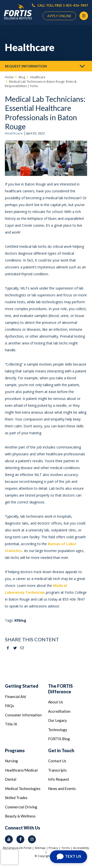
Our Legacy (58, 720)
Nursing (11, 761)
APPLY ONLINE (59, 16)
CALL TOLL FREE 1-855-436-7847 (60, 5)
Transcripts (57, 770)
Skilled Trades (16, 798)
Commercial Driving (21, 807)
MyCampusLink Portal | (19, 848)
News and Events (62, 789)
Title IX (11, 724)
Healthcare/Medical (21, 770)
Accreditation (59, 711)
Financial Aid (15, 697)
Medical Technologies (23, 789)
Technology (58, 730)
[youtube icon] (9, 839)
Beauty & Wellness (20, 816)
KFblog (20, 620)
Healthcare (14, 133)
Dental (11, 779)
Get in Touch (61, 750)
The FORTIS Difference (60, 689)
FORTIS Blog (59, 739)
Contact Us (57, 761)
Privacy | (55, 848)
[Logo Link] (18, 12)
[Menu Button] (84, 16)
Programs (15, 750)
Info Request (59, 779)
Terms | (67, 848)
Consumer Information (23, 715)
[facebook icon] (20, 839)
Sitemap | (42, 848)
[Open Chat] (68, 857)
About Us (56, 702)
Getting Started (22, 686)
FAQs (9, 706)
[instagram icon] (32, 839)
